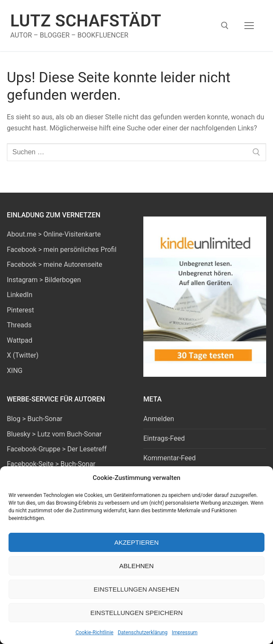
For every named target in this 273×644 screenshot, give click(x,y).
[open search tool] (225, 26)
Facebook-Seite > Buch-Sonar (51, 464)
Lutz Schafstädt (86, 21)
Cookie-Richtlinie (94, 632)
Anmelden (159, 419)
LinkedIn (20, 295)
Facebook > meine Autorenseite (55, 264)
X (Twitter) (23, 355)
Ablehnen (137, 566)
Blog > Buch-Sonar (35, 419)
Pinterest (20, 310)
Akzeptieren (136, 542)
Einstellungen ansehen (137, 589)
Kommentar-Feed (170, 458)
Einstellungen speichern (137, 613)
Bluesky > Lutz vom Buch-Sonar (54, 434)
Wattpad (20, 340)
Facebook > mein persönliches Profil (62, 250)
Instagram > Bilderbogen (44, 280)
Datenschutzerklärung (143, 632)
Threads (19, 325)
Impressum (185, 632)
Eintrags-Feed (164, 438)
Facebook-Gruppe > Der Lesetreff (57, 449)
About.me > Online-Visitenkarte (54, 234)
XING (15, 371)
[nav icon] (249, 26)
